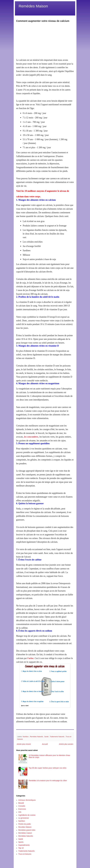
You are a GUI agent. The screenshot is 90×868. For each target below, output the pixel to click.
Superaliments (24, 845)
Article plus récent (24, 744)
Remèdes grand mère (27, 830)
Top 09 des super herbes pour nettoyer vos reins (48, 768)
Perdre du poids (25, 824)
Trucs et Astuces (25, 854)
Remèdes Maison (33, 6)
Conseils (22, 806)
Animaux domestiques (27, 800)
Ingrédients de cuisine (27, 815)
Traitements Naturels (57, 737)
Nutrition (26, 737)
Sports (21, 842)
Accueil (45, 744)
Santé (47, 737)
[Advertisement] (45, 40)
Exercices (22, 809)
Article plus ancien (66, 744)
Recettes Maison (25, 827)
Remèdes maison (25, 833)
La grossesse (24, 818)
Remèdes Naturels (37, 737)
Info (20, 812)
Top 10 (21, 848)
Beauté (21, 803)
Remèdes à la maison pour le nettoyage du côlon (48, 781)
